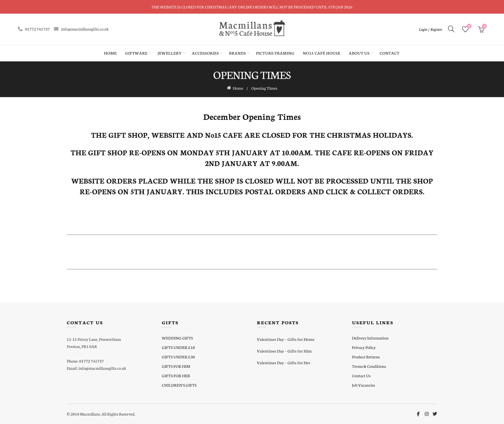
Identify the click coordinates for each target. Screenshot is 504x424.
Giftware (136, 53)
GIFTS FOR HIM (176, 366)
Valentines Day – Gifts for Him (284, 350)
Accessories (205, 53)
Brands (238, 53)
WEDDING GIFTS (177, 337)
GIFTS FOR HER (176, 375)
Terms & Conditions (369, 366)
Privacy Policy (364, 347)
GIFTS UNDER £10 (178, 347)
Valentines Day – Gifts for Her (284, 362)
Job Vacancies (363, 385)
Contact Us (361, 375)
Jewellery (170, 53)
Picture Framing (275, 53)
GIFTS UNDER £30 (178, 356)
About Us (359, 53)
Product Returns (366, 356)
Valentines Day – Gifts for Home (286, 339)
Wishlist (469, 26)
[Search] (451, 29)
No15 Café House (322, 53)
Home (110, 53)
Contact (389, 53)
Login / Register (431, 29)
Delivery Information (370, 337)
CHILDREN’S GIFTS (179, 385)
